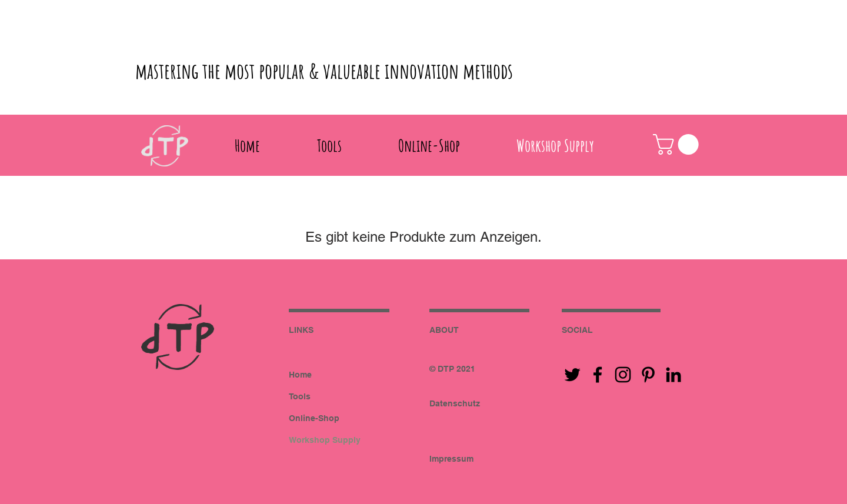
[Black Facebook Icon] (598, 375)
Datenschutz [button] (455, 403)
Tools (300, 396)
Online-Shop (314, 418)
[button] (678, 144)
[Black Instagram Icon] (623, 375)
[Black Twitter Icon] (572, 375)
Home (300, 375)
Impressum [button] (451, 459)
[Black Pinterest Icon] (648, 375)
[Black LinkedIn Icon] (673, 375)
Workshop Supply (325, 440)
